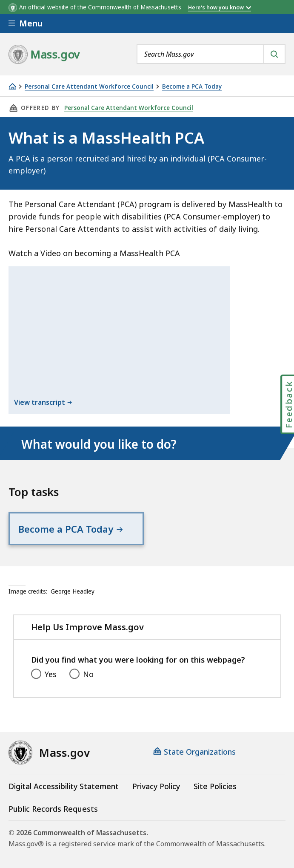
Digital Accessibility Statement (64, 786)
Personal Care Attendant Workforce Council (89, 87)
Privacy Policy (156, 786)
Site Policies (215, 786)
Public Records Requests (53, 809)
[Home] (12, 86)
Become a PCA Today (192, 87)
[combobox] (211, 54)
